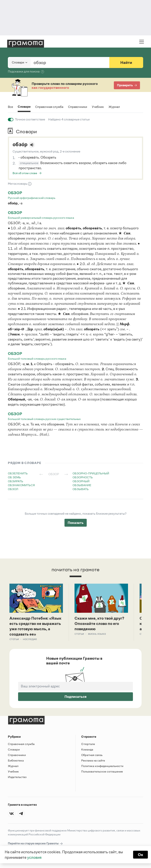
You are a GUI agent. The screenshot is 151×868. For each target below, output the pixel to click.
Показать (76, 523)
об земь (14, 477)
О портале (88, 744)
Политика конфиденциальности (102, 766)
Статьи (14, 639)
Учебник (98, 107)
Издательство (17, 777)
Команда (87, 749)
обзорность (83, 477)
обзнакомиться (21, 485)
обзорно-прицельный (91, 473)
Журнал (114, 107)
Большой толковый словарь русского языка (37, 359)
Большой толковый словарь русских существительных (44, 419)
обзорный (81, 481)
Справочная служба (49, 107)
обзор (15, 193)
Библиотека (16, 760)
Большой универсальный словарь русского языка (41, 218)
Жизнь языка (97, 634)
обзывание (82, 485)
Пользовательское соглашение (102, 771)
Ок (140, 855)
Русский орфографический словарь (32, 198)
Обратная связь (92, 755)
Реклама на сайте (93, 760)
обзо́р (20, 144)
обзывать (81, 489)
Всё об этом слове (25, 173)
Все (10, 107)
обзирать (16, 481)
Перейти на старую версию (35, 844)
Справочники (78, 107)
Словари (24, 107)
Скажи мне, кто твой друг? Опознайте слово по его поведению (99, 624)
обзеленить (18, 473)
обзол (13, 489)
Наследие (30, 639)
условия (34, 857)
